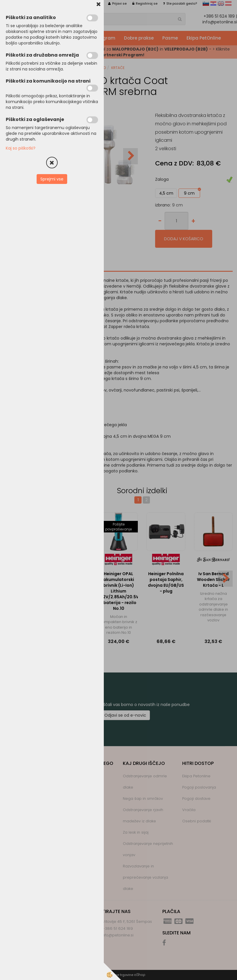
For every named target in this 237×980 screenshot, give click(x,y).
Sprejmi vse (52, 179)
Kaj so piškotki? (21, 148)
